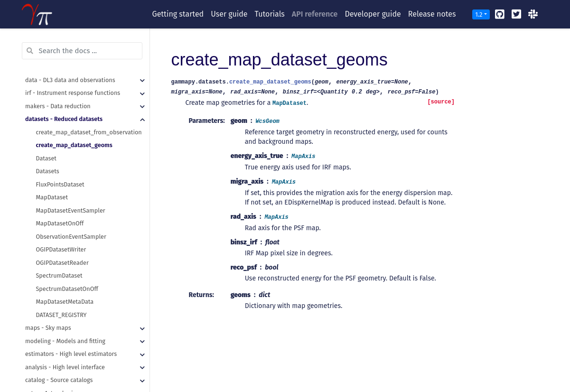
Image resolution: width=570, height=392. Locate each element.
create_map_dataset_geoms (74, 145)
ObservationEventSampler (71, 237)
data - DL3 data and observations (70, 80)
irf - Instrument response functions (73, 93)
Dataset (46, 158)
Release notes (432, 14)
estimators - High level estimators (71, 354)
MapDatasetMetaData (65, 302)
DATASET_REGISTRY (61, 315)
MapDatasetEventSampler (71, 210)
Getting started (178, 14)
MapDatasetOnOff (60, 223)
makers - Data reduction (58, 106)
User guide (229, 14)
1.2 (479, 14)
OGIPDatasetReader (62, 263)
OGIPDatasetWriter (61, 249)
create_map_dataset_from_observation (89, 132)
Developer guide (373, 14)
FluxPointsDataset (60, 184)
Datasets (48, 171)
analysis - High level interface (65, 367)
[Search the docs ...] (82, 51)
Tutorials (270, 14)
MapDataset (52, 197)
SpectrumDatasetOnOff (67, 289)
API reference (315, 14)
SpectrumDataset (59, 275)
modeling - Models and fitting (65, 341)
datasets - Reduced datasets (64, 119)
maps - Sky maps (48, 328)
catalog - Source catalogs (59, 380)
